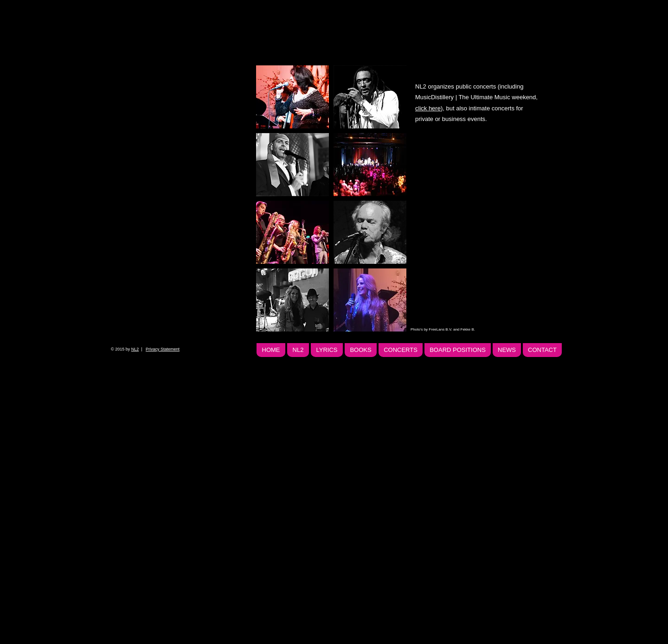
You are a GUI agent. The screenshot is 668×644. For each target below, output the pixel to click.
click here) (429, 108)
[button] (292, 97)
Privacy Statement (163, 349)
